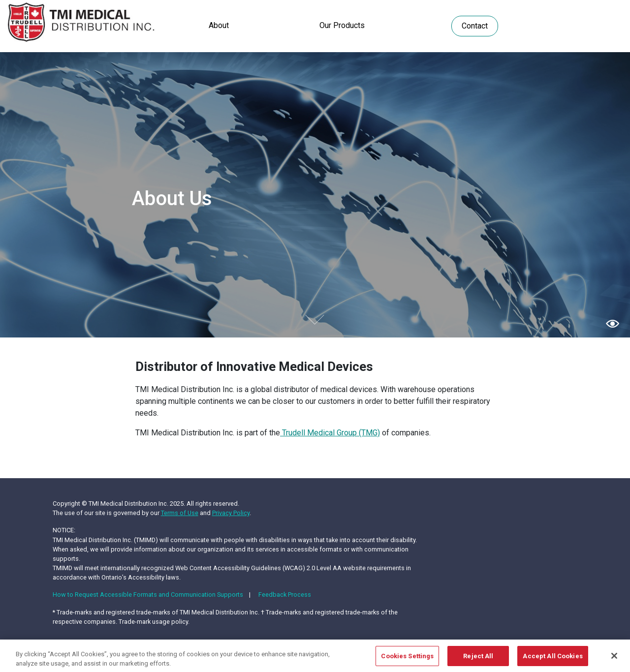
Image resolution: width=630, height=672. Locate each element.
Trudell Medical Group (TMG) (330, 433)
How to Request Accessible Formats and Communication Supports (148, 595)
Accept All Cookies (552, 659)
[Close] (614, 659)
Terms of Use (180, 513)
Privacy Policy (231, 513)
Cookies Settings (407, 659)
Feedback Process (285, 595)
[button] (613, 323)
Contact (475, 26)
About (219, 25)
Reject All (478, 659)
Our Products (342, 25)
